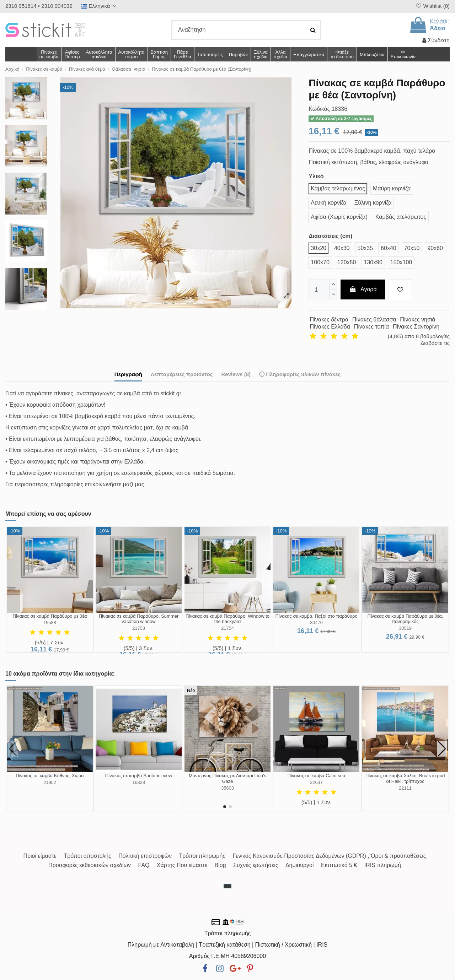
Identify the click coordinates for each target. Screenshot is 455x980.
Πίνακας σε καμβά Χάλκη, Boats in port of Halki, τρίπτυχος (405, 778)
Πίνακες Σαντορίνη (416, 327)
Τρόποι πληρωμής (202, 856)
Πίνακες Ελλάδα (330, 327)
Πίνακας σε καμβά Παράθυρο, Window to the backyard (227, 619)
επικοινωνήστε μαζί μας (115, 484)
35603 (227, 788)
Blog (220, 865)
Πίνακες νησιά (417, 320)
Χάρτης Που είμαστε (182, 865)
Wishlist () (432, 6)
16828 (139, 782)
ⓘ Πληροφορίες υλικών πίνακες (300, 374)
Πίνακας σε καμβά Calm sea (316, 776)
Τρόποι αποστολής (87, 856)
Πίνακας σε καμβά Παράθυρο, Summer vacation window (139, 619)
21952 (50, 782)
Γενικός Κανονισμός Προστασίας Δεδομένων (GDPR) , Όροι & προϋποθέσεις (330, 856)
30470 (316, 622)
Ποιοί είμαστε (40, 856)
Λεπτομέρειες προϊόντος (182, 374)
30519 (405, 628)
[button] (280, 54)
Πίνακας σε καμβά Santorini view (139, 776)
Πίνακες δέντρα (329, 320)
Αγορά (363, 289)
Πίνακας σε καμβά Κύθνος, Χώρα (50, 776)
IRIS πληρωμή (383, 865)
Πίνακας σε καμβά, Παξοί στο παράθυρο (316, 616)
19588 (50, 622)
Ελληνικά (100, 6)
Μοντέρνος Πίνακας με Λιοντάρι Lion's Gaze (227, 778)
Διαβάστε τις (435, 343)
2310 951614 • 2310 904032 (39, 6)
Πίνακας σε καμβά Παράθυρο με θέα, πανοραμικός (405, 619)
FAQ (144, 865)
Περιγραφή (128, 374)
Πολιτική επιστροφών (145, 856)
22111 (405, 788)
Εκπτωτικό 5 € (339, 865)
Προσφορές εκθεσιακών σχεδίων (90, 865)
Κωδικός (319, 109)
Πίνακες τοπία (371, 327)
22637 (316, 782)
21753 (139, 628)
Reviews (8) (236, 374)
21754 (227, 628)
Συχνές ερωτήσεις (256, 865)
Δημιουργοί (300, 865)
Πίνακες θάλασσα (374, 320)
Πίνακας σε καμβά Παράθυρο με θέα (50, 616)
